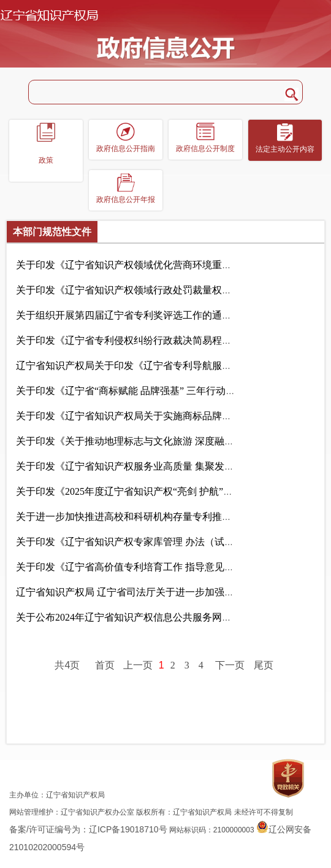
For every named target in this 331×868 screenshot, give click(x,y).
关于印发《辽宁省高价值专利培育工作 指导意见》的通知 (163, 567)
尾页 (264, 665)
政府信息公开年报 (126, 200)
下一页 (230, 665)
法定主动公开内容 (285, 149)
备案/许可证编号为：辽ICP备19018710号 (88, 829)
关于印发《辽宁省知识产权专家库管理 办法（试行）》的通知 (173, 542)
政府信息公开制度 (205, 149)
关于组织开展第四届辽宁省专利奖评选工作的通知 (147, 315)
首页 (105, 665)
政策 (46, 160)
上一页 (138, 665)
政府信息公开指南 (126, 149)
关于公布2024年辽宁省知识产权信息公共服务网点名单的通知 (171, 617)
